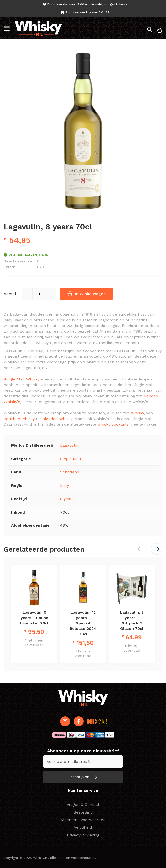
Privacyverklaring (83, 835)
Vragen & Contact (83, 804)
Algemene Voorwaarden (83, 820)
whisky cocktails (113, 424)
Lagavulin (69, 445)
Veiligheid (83, 827)
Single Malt (71, 459)
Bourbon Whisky (19, 419)
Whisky (137, 413)
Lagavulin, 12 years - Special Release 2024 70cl (83, 623)
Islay (64, 485)
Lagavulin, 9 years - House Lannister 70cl (34, 618)
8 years (67, 499)
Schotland (70, 472)
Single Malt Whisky (22, 379)
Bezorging (83, 812)
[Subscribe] (83, 777)
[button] (157, 549)
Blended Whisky (57, 419)
